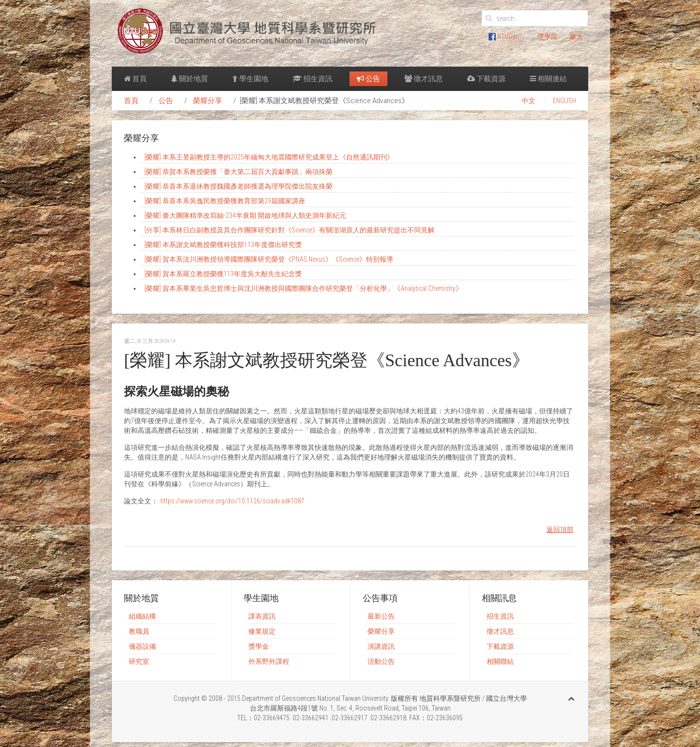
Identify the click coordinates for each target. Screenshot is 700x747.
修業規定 (262, 631)
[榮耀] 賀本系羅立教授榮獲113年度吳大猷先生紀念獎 (223, 274)
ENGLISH (564, 101)
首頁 (135, 79)
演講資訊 (381, 646)
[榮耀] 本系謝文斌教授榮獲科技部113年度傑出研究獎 (223, 245)
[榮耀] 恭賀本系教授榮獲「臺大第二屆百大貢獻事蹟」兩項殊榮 (238, 172)
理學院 (547, 36)
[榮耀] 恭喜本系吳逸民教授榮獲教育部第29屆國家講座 (225, 201)
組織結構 (142, 616)
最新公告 (381, 616)
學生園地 (250, 79)
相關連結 (548, 79)
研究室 (139, 661)
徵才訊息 (424, 79)
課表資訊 (262, 616)
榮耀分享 (208, 101)
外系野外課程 (269, 661)
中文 (528, 101)
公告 (368, 79)
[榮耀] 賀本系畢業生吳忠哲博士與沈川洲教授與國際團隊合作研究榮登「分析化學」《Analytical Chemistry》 (303, 288)
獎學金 (259, 646)
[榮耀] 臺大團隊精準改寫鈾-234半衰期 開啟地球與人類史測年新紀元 (245, 215)
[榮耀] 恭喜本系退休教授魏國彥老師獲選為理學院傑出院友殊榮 (238, 186)
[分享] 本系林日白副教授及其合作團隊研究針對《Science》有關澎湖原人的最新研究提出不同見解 (289, 230)
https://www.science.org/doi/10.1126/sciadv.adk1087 (232, 501)
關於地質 (190, 79)
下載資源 (486, 79)
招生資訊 (313, 79)
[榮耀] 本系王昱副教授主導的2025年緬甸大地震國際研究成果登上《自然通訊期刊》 (269, 157)
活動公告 (381, 661)
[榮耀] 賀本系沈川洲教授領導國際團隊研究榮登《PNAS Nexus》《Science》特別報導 (269, 259)
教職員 (139, 631)
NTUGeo (504, 36)
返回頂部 (560, 530)
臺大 (576, 36)
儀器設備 (142, 646)
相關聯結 (500, 661)
